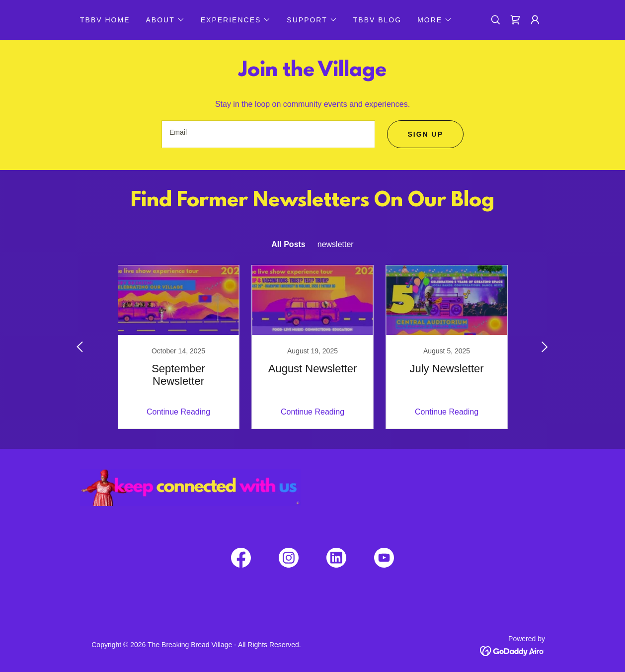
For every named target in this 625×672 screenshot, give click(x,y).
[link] (515, 20)
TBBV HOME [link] (105, 20)
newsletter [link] (336, 244)
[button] (165, 20)
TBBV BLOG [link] (377, 20)
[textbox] (268, 134)
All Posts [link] (288, 244)
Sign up (425, 134)
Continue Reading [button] (178, 412)
